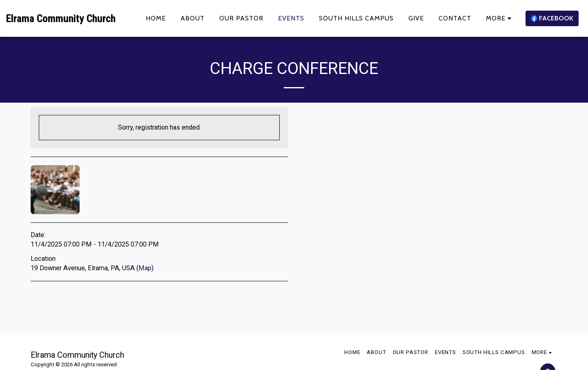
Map (145, 268)
